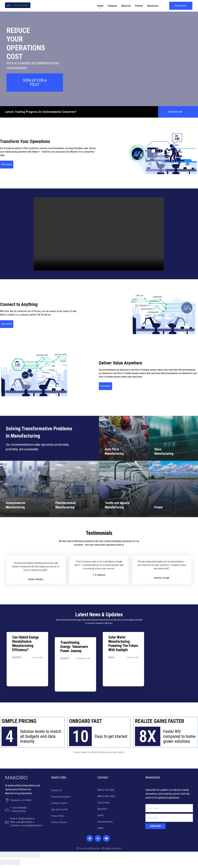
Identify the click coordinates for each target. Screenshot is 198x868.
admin (111, 686)
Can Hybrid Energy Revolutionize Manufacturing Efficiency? (26, 672)
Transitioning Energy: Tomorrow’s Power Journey (74, 675)
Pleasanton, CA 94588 (21, 798)
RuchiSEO (17, 686)
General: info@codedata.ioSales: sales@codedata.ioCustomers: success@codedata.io (26, 820)
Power (159, 507)
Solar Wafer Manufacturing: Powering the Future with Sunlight (123, 672)
